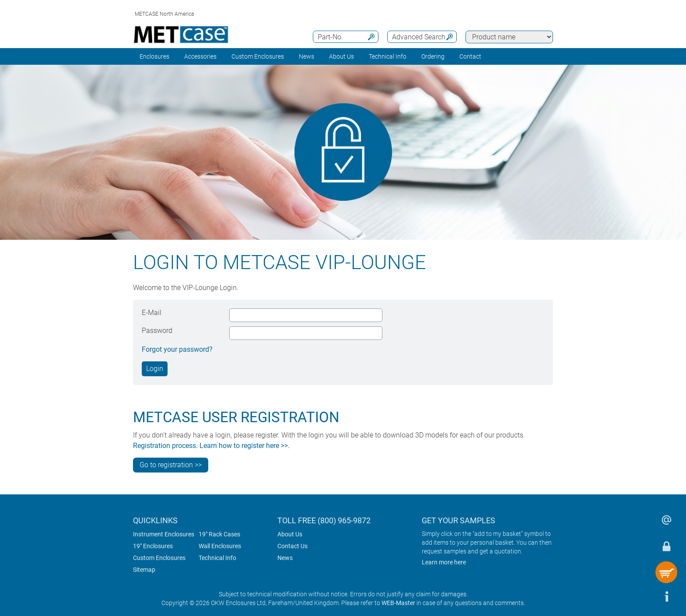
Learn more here (444, 562)
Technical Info (217, 558)
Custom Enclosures (258, 56)
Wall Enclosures (220, 546)
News (306, 56)
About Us (290, 534)
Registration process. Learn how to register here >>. (211, 446)
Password (157, 331)
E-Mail (152, 313)
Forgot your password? (177, 349)
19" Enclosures (153, 546)
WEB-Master (398, 603)
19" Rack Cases (219, 534)
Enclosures (154, 56)
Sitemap (144, 570)
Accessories (200, 56)
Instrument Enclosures (164, 534)
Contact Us (292, 546)
